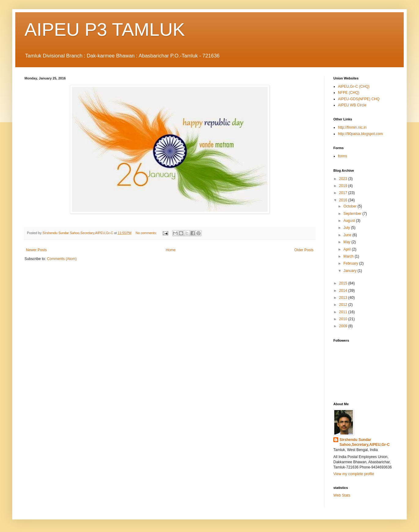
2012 (344, 305)
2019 (344, 186)
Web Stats (342, 495)
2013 (344, 298)
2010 (344, 319)
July (347, 228)
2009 (344, 326)
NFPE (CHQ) (349, 93)
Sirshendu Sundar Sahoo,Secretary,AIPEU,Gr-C (365, 442)
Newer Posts (36, 250)
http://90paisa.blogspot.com (360, 134)
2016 (344, 200)
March (349, 256)
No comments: (147, 233)
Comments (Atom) (62, 259)
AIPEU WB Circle (352, 105)
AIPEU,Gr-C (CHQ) (354, 86)
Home (171, 250)
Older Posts (304, 250)
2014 (344, 291)
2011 (344, 312)
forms (343, 156)
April (348, 249)
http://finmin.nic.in (352, 127)
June (348, 235)
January (350, 271)
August (350, 221)
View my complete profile (354, 474)
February (351, 263)
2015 (344, 283)
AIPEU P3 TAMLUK (105, 29)
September (353, 214)
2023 (344, 179)
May (347, 242)
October (350, 206)
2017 (344, 193)
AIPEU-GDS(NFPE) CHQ (359, 99)
